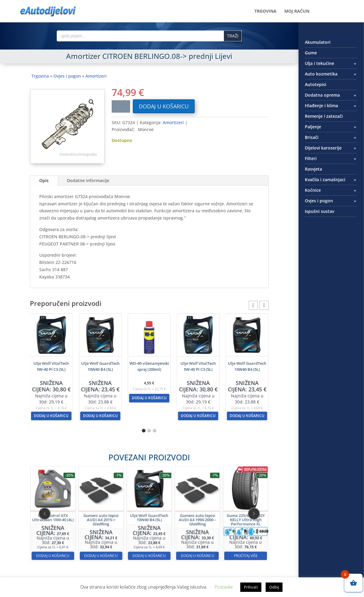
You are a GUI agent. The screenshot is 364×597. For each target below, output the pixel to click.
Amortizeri (96, 76)
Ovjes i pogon (67, 76)
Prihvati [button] (251, 587)
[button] (91, 102)
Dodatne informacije (88, 180)
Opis (44, 180)
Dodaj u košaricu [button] (51, 416)
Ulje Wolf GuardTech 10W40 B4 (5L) (100, 366)
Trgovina (265, 11)
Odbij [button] (274, 587)
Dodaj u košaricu (164, 106)
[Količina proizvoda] (121, 106)
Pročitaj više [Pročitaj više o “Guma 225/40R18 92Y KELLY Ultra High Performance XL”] (207, 536)
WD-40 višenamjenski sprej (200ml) (149, 366)
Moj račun (297, 11)
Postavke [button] (224, 587)
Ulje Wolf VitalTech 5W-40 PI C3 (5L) (51, 366)
